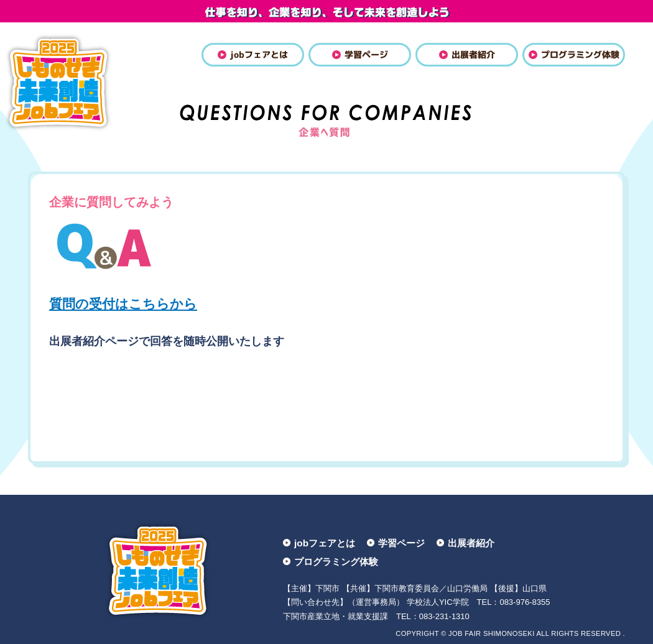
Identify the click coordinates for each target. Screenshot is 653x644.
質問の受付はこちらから (123, 304)
